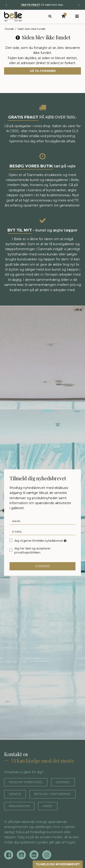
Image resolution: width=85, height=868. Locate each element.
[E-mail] (42, 531)
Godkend (42, 566)
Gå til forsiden (43, 71)
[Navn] (42, 521)
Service (46, 794)
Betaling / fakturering (32, 806)
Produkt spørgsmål (29, 782)
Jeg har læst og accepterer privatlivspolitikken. (33, 550)
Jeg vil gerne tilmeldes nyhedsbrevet (40, 541)
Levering (17, 794)
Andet (53, 818)
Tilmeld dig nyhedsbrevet (53, 864)
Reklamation (21, 818)
